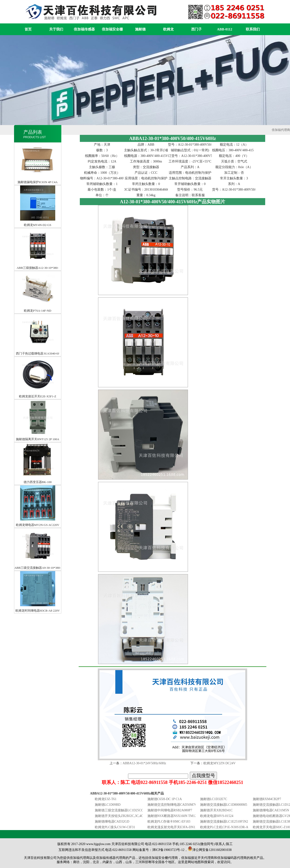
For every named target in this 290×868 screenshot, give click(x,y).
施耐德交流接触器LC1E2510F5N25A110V (230, 822)
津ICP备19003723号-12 (168, 850)
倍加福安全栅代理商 (163, 858)
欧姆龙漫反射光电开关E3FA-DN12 (172, 827)
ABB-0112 (225, 29)
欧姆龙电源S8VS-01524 (217, 816)
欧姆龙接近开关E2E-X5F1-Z (38, 361)
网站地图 (194, 862)
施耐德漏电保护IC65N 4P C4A (38, 147)
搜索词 (209, 862)
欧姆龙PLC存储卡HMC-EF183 (169, 822)
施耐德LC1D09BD (108, 805)
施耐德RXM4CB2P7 (267, 799)
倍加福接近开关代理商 (198, 858)
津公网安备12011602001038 (210, 850)
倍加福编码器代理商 (232, 858)
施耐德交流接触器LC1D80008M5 (224, 805)
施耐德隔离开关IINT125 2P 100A (38, 404)
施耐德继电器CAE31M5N (271, 810)
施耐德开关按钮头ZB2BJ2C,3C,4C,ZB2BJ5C (126, 816)
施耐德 (140, 29)
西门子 (196, 29)
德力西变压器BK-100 (38, 447)
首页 (28, 29)
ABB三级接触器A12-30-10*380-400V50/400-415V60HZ (38, 233)
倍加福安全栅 (112, 29)
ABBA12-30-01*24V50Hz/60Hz (144, 763)
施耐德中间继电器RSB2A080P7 (170, 810)
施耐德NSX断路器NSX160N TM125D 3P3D (178, 816)
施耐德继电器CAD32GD (112, 822)
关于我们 (56, 29)
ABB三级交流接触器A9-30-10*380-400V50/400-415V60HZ (38, 533)
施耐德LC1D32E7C (214, 799)
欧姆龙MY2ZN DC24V (219, 763)
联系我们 (253, 29)
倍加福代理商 (281, 130)
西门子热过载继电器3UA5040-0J (37, 318)
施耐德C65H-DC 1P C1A (165, 799)
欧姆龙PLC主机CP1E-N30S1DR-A (224, 827)
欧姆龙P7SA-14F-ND (38, 275)
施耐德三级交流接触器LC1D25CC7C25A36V (127, 810)
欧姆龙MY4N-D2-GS (38, 190)
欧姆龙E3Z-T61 (106, 799)
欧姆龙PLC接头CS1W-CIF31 (115, 827)
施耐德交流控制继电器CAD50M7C (172, 805)
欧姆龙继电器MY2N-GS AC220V (38, 490)
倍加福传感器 (84, 29)
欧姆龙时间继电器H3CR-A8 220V (38, 575)
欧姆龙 (168, 29)
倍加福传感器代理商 (111, 858)
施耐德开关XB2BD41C (216, 810)
